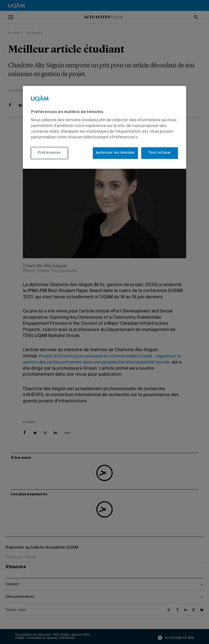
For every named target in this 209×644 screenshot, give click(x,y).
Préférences (50, 153)
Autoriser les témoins (115, 153)
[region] (104, 127)
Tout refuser (160, 153)
